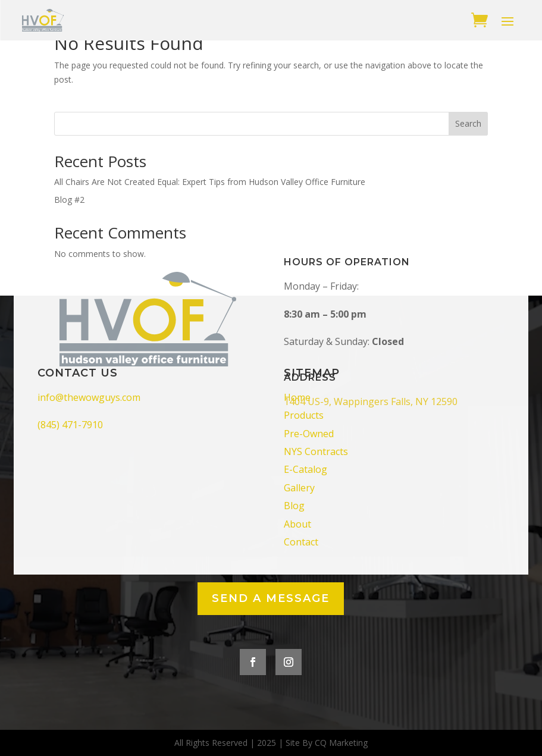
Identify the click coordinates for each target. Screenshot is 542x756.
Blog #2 (69, 200)
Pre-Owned (309, 434)
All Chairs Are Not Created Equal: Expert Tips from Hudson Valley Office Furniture (210, 182)
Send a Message (271, 598)
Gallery (299, 488)
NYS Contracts (316, 451)
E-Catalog (306, 469)
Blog (294, 506)
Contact (301, 542)
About (297, 524)
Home (297, 397)
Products (304, 415)
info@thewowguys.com (89, 397)
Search (468, 123)
